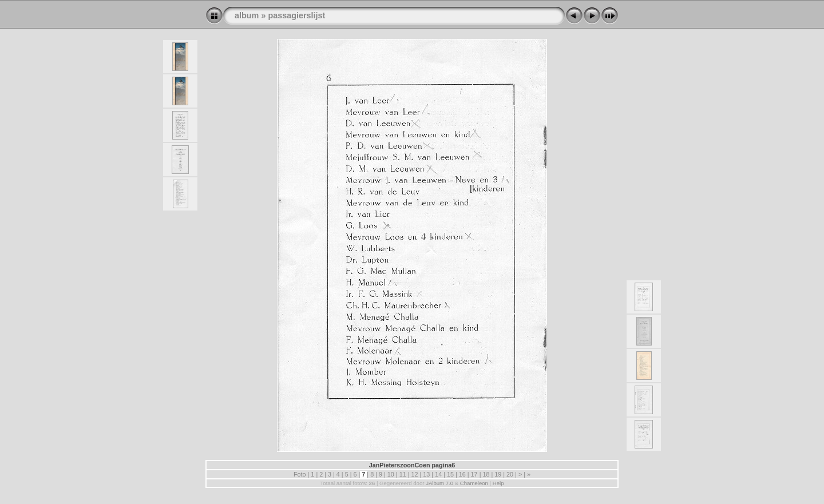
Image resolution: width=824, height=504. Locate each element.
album (247, 15)
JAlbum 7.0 (439, 483)
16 (462, 474)
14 (438, 474)
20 (510, 474)
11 (403, 474)
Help (498, 483)
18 (486, 474)
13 (426, 474)
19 (498, 474)
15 (450, 474)
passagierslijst (296, 15)
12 (414, 474)
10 (391, 474)
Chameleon (474, 483)
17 (474, 474)
